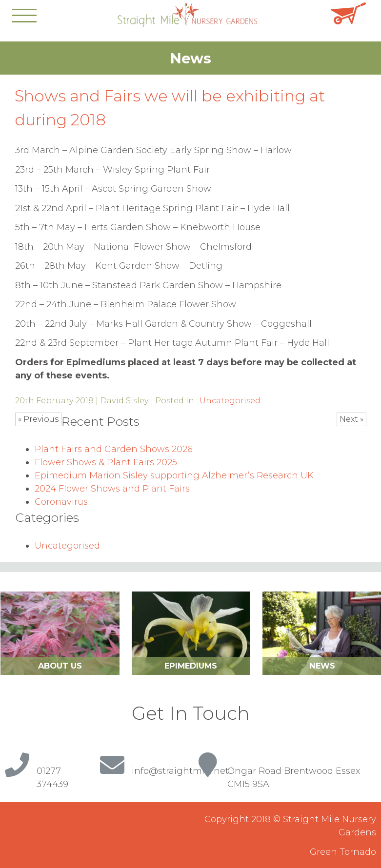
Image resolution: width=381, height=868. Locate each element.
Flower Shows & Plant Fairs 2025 (106, 462)
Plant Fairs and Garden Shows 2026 (114, 449)
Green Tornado (343, 852)
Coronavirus (61, 502)
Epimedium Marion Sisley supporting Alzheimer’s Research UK (174, 475)
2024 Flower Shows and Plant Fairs (112, 489)
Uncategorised (230, 400)
